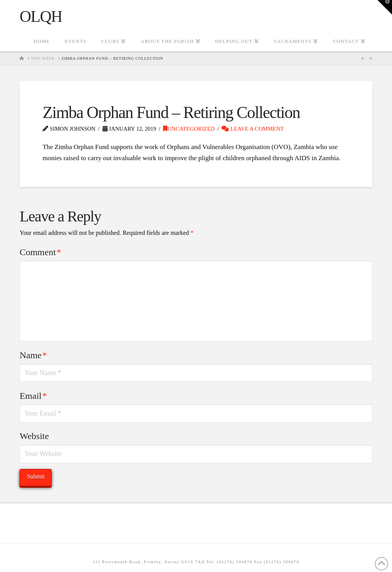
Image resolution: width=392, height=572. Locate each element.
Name (33, 355)
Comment (40, 252)
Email (33, 396)
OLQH (41, 16)
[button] (385, 7)
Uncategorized (189, 129)
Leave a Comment (253, 129)
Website (34, 436)
